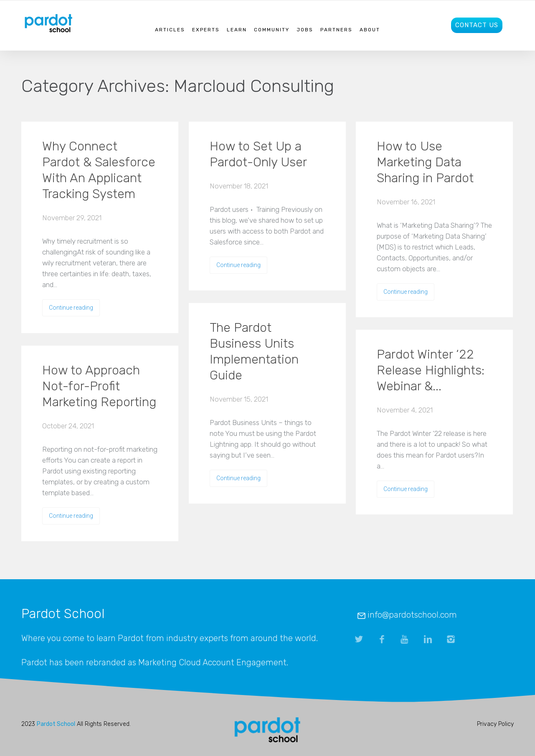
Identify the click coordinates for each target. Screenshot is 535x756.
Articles (170, 30)
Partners (336, 30)
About (370, 30)
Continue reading (71, 308)
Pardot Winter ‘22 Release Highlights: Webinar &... (431, 370)
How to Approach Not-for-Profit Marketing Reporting (99, 386)
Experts (206, 30)
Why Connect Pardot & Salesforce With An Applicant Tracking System (99, 170)
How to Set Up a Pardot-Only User (258, 154)
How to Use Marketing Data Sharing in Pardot (425, 162)
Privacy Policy (495, 724)
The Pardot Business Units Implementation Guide (254, 351)
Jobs (305, 30)
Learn (237, 30)
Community (272, 30)
